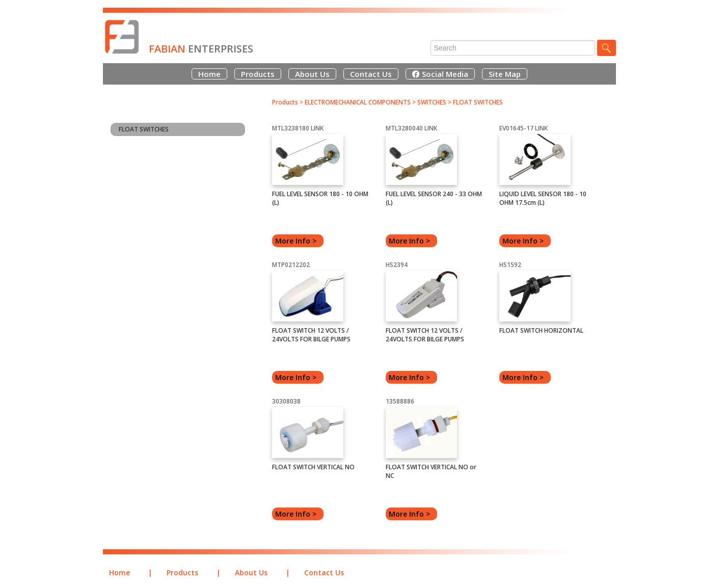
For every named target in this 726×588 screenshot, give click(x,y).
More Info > (298, 241)
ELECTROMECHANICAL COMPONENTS (358, 102)
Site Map (505, 74)
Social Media (440, 74)
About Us (312, 74)
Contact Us (371, 74)
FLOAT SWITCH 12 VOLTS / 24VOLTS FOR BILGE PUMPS (311, 335)
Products (258, 74)
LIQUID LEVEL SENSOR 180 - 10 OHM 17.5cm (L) (543, 198)
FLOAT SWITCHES (144, 129)
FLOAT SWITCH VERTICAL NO (313, 467)
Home (209, 74)
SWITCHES (433, 102)
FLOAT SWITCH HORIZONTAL (541, 330)
